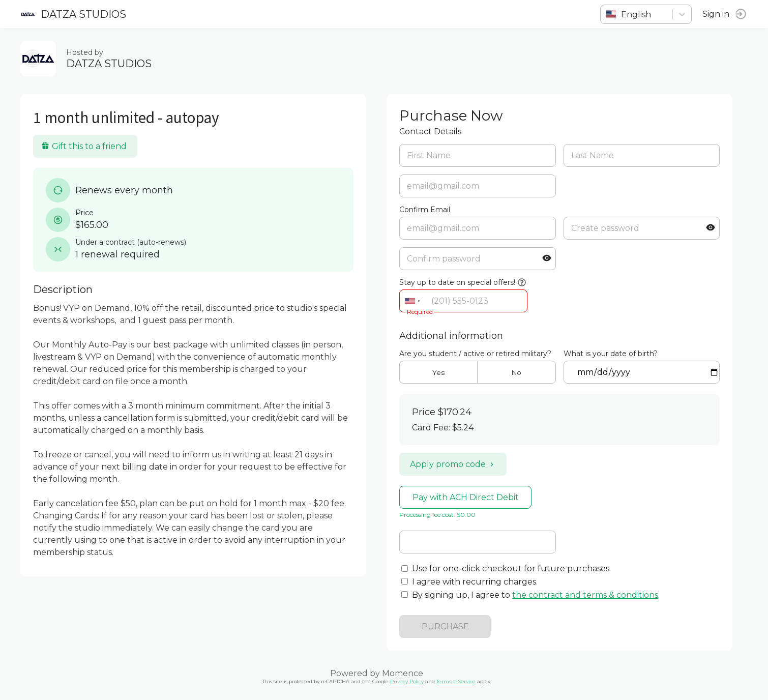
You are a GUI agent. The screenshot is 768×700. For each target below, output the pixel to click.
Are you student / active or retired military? (475, 354)
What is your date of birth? (611, 354)
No (516, 372)
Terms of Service (456, 681)
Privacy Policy (407, 681)
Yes (438, 372)
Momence (403, 673)
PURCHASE (445, 626)
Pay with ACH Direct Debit (466, 497)
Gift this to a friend (84, 146)
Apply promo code (453, 464)
